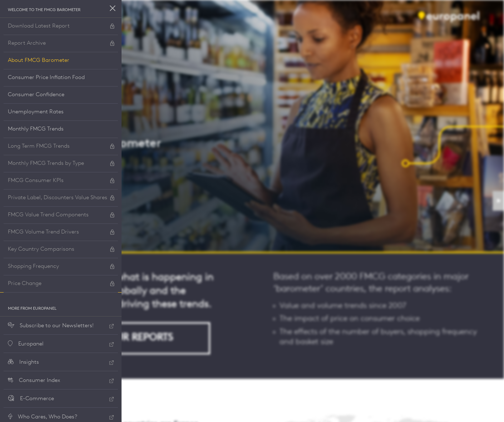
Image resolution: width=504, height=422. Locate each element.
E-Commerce (61, 399)
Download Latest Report (61, 27)
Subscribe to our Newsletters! (61, 326)
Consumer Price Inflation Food (46, 78)
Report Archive (61, 44)
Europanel (61, 344)
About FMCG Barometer (39, 60)
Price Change (61, 284)
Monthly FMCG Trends (36, 129)
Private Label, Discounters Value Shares (61, 198)
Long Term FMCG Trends (61, 147)
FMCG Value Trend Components (61, 215)
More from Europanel (32, 309)
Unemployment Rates (36, 112)
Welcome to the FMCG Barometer (44, 10)
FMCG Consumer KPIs (61, 181)
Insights (61, 362)
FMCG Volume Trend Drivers (61, 233)
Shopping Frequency (61, 267)
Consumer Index (61, 381)
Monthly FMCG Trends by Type (61, 164)
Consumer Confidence (36, 95)
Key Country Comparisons (61, 250)
